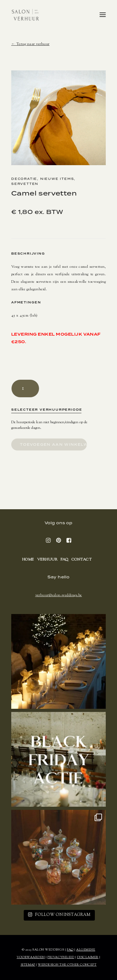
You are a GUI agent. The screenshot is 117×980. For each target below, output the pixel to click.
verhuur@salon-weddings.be (59, 595)
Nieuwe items (57, 179)
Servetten (25, 184)
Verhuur (47, 560)
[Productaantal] (25, 388)
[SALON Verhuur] (25, 15)
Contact (82, 560)
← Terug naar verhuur (30, 44)
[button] (103, 15)
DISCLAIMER (88, 957)
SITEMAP (28, 965)
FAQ (64, 560)
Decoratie (24, 179)
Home (28, 560)
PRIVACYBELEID (61, 957)
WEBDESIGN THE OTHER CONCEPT (67, 965)
